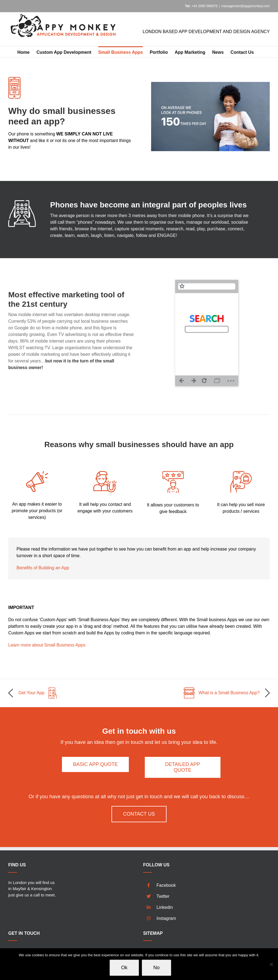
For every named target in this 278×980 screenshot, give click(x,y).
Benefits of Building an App (43, 568)
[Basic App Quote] (95, 764)
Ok (124, 968)
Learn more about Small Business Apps (47, 645)
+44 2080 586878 (201, 6)
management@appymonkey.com (246, 6)
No (156, 968)
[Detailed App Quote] (183, 767)
